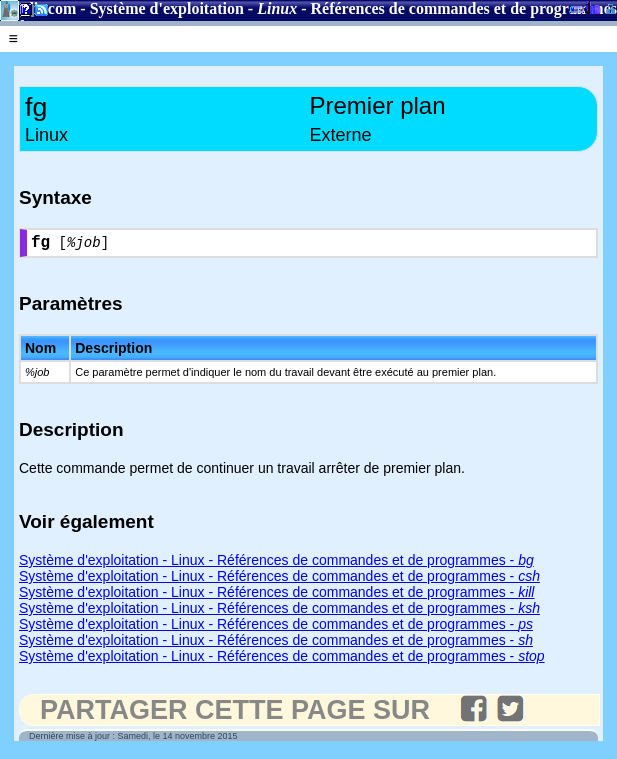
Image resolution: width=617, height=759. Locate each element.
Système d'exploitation (167, 8)
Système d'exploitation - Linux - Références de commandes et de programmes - (276, 564)
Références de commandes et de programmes (464, 8)
